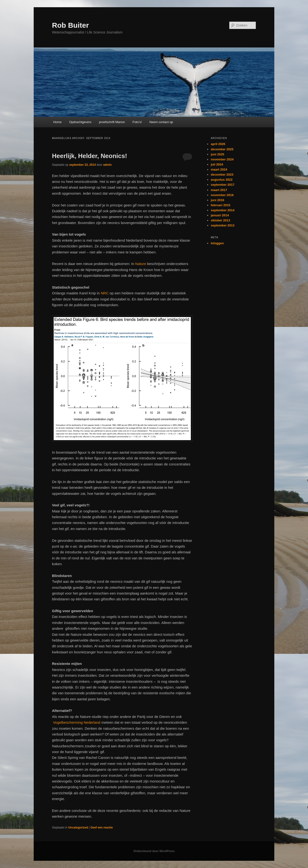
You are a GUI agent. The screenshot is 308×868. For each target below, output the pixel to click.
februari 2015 (221, 205)
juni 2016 (218, 200)
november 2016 (222, 195)
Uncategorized (78, 828)
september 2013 (223, 225)
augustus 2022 (222, 180)
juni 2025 (218, 154)
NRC (105, 293)
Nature (141, 264)
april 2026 (218, 144)
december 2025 (222, 149)
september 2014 (223, 210)
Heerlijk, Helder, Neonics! (90, 156)
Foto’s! (137, 122)
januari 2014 (220, 215)
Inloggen (217, 243)
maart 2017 (219, 190)
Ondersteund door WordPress (154, 851)
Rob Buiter (70, 25)
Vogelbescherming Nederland (77, 722)
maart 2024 (219, 169)
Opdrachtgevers (80, 122)
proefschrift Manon (112, 122)
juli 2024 (217, 164)
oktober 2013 (220, 220)
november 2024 (222, 159)
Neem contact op (161, 122)
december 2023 (222, 175)
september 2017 (223, 185)
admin (107, 165)
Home (57, 122)
